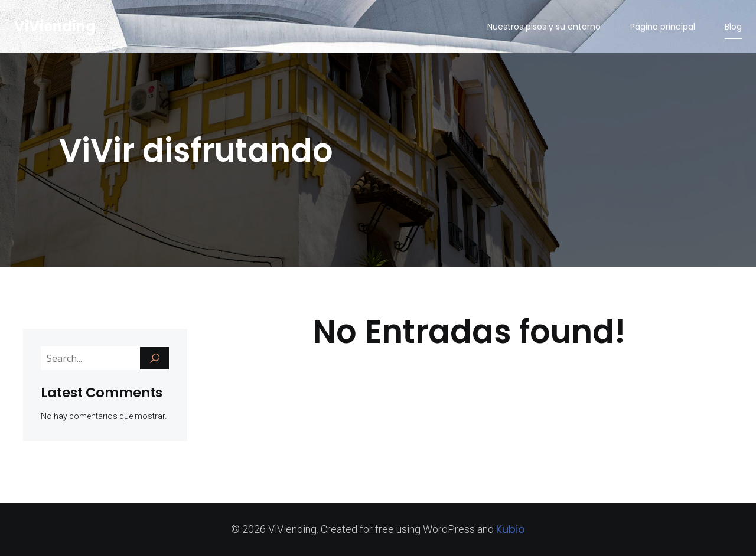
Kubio (511, 529)
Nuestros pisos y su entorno (544, 27)
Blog (733, 27)
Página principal (663, 27)
